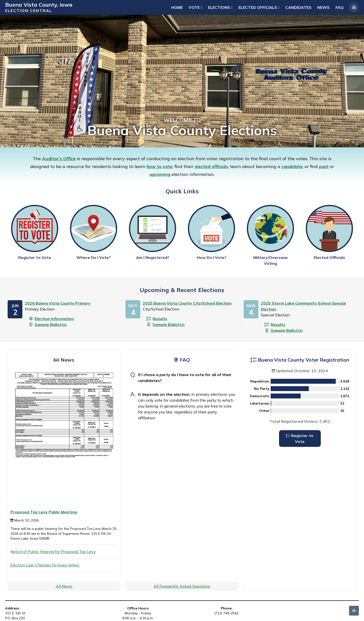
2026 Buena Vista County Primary (58, 303)
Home (177, 7)
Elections (220, 7)
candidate (292, 166)
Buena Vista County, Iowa (39, 5)
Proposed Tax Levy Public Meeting (44, 512)
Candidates (298, 7)
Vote (195, 7)
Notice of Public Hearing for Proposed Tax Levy (53, 551)
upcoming (160, 174)
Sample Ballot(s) (48, 325)
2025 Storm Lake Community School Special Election (303, 306)
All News (64, 586)
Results (157, 319)
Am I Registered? (153, 232)
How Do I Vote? (211, 232)
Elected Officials (259, 7)
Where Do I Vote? (94, 232)
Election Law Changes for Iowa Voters (45, 565)
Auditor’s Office (59, 159)
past (324, 166)
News (323, 7)
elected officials (211, 166)
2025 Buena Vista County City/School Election (187, 303)
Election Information (51, 319)
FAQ (340, 7)
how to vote (160, 166)
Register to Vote (35, 232)
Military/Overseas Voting (270, 235)
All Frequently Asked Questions (182, 586)
